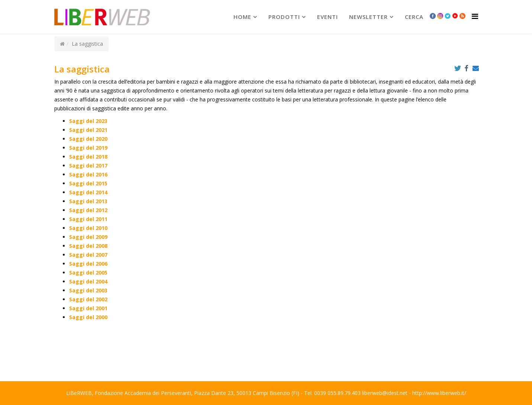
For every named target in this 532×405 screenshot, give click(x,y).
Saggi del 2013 (88, 201)
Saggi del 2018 (88, 157)
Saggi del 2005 (88, 273)
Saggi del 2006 (88, 264)
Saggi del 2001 (88, 308)
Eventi (328, 17)
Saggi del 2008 (88, 246)
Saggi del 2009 (88, 237)
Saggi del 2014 (88, 192)
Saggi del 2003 (88, 290)
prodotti (284, 17)
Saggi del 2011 (88, 219)
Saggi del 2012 (88, 210)
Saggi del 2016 (88, 174)
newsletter (368, 17)
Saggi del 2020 (88, 139)
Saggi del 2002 (88, 299)
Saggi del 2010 (88, 228)
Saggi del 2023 (88, 121)
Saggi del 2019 (88, 148)
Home (242, 17)
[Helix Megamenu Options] (475, 16)
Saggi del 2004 (88, 281)
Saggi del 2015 (88, 183)
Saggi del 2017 (88, 166)
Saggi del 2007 (88, 255)
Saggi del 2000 (88, 317)
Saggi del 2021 (88, 130)
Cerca (414, 17)
